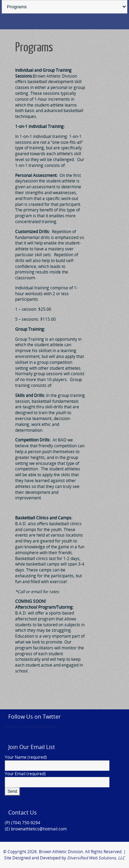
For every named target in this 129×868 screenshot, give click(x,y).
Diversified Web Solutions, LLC (96, 858)
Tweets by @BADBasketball (31, 727)
